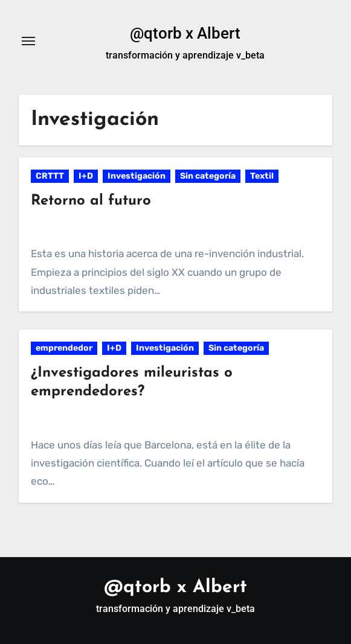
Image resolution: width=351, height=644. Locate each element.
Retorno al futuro (91, 201)
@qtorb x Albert (185, 33)
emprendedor (64, 348)
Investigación (137, 176)
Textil (262, 176)
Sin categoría (208, 176)
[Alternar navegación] (28, 41)
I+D (86, 176)
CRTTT (50, 176)
